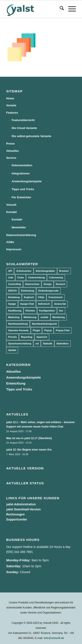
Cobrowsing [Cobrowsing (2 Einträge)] (56, 277)
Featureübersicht (23, 120)
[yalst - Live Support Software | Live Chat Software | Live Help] (34, 9)
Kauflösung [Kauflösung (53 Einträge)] (15, 311)
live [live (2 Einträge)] (61, 311)
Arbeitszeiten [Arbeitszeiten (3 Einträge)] (24, 271)
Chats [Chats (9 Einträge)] (21, 277)
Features (12, 113)
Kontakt (11, 212)
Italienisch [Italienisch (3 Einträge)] (44, 304)
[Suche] (60, 9)
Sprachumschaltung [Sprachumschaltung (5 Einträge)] (20, 343)
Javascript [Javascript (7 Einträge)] (60, 304)
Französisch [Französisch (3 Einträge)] (56, 297)
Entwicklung (16, 383)
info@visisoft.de (54, 638)
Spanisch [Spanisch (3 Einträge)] (42, 337)
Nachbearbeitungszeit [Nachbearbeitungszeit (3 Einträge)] (44, 324)
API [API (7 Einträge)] (10, 271)
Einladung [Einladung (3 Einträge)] (14, 297)
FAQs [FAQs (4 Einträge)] (41, 297)
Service (11, 158)
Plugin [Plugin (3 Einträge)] (37, 330)
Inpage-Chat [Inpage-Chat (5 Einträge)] (27, 304)
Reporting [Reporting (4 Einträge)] (27, 337)
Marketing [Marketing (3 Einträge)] (14, 317)
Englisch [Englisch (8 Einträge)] (29, 297)
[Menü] (70, 9)
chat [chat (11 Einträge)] (11, 277)
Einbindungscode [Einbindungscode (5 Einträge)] (48, 291)
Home (10, 98)
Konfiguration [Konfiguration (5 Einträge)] (47, 311)
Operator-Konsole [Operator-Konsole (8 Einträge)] (18, 330)
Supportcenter (17, 519)
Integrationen (21, 173)
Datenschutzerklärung (21, 235)
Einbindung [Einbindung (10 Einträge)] (28, 291)
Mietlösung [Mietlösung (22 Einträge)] (30, 317)
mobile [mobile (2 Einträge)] (44, 317)
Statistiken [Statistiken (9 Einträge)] (63, 343)
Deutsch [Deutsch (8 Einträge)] (60, 284)
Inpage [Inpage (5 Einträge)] (12, 304)
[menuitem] (60, 9)
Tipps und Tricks (23, 189)
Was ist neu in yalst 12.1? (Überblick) (29, 438)
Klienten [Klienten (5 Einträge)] (30, 311)
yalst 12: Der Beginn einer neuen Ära (29, 450)
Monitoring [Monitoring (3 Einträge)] (59, 317)
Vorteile (11, 105)
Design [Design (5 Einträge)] (48, 284)
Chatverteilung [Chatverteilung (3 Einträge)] (36, 277)
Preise (10, 144)
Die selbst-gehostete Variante (31, 136)
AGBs (10, 242)
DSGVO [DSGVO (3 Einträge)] (12, 291)
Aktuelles (12, 151)
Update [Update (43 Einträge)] (12, 350)
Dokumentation (22, 165)
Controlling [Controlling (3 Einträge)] (15, 284)
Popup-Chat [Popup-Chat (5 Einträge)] (63, 330)
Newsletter (19, 227)
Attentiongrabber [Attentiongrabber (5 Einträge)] (45, 271)
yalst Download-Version (23, 509)
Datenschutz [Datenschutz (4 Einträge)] (32, 284)
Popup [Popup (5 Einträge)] (48, 330)
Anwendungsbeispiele (27, 181)
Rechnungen (15, 514)
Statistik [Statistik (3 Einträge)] (48, 343)
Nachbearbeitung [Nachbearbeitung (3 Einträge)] (18, 324)
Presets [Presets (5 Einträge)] (12, 337)
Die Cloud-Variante (24, 128)
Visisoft (11, 205)
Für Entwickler (21, 197)
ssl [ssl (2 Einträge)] (37, 343)
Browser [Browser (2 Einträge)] (64, 271)
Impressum (14, 249)
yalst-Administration (21, 504)
